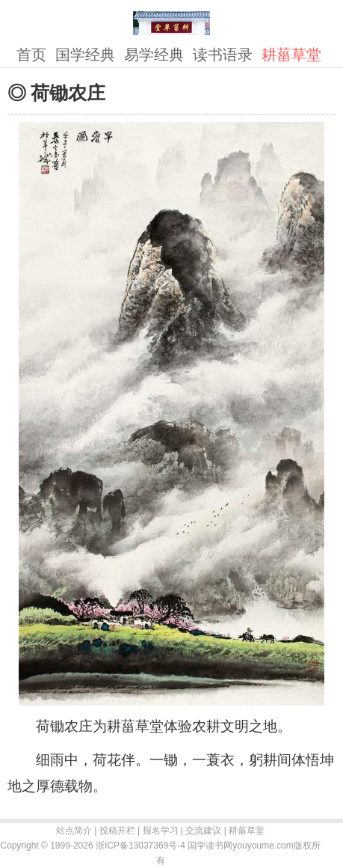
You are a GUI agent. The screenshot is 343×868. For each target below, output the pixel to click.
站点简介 (74, 831)
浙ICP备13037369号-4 (140, 846)
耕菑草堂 (291, 55)
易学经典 (154, 55)
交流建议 (203, 831)
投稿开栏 (117, 831)
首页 (31, 55)
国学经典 (85, 55)
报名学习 (161, 831)
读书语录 (223, 55)
